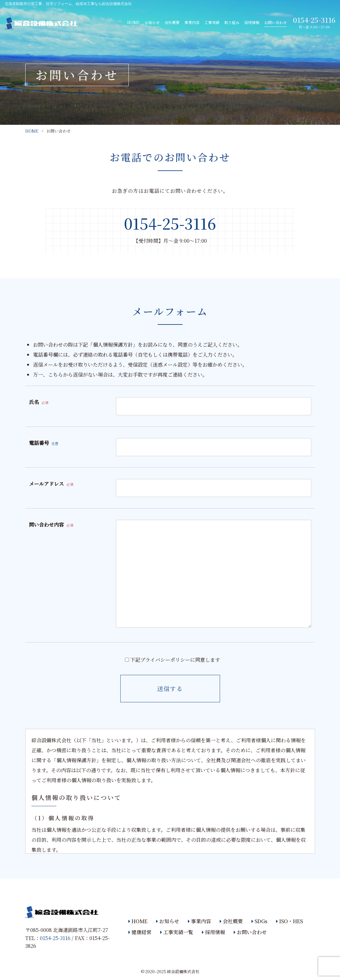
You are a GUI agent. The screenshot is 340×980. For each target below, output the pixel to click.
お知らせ (152, 22)
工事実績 (212, 22)
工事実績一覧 (178, 932)
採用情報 (252, 22)
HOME (133, 22)
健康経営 (141, 932)
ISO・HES (291, 921)
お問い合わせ (275, 22)
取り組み (232, 22)
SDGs (261, 921)
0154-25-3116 (314, 20)
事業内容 (192, 22)
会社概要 (172, 22)
